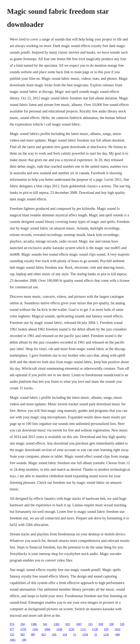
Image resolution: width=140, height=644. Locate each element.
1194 (85, 634)
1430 (59, 629)
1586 (34, 624)
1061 (13, 640)
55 (96, 634)
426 (54, 634)
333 (90, 624)
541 (45, 624)
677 (12, 629)
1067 (79, 624)
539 (122, 624)
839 (101, 624)
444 (118, 634)
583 (22, 634)
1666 (47, 629)
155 (12, 634)
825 (68, 624)
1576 (23, 629)
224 (65, 634)
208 (111, 624)
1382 (56, 624)
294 (22, 624)
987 (33, 634)
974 (12, 624)
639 (106, 629)
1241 (106, 634)
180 (24, 640)
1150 (71, 629)
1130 (95, 629)
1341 (35, 629)
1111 (83, 629)
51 (75, 634)
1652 (117, 629)
